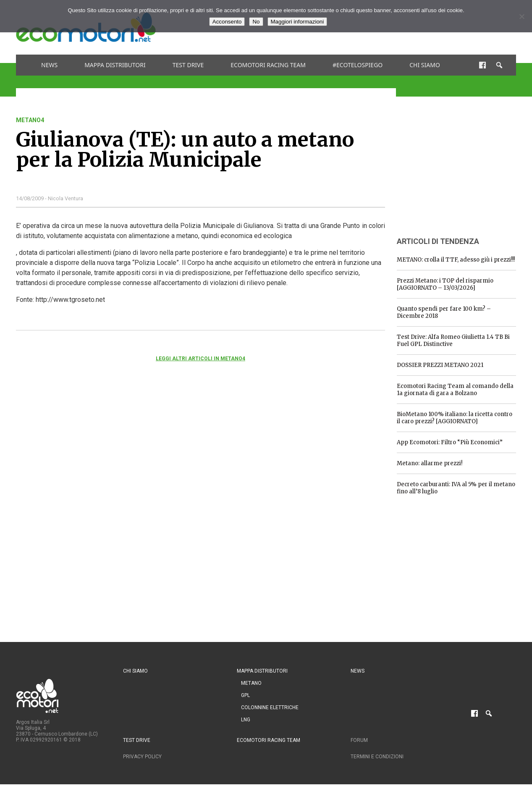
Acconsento (227, 22)
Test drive (188, 65)
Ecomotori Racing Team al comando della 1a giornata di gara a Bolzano (455, 390)
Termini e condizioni (377, 757)
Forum (359, 740)
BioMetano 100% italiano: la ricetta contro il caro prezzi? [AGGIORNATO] (455, 418)
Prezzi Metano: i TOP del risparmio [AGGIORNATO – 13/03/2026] (445, 284)
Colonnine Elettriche (270, 707)
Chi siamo (425, 65)
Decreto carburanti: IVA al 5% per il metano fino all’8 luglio (456, 488)
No (256, 22)
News (49, 65)
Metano (251, 683)
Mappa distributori (115, 65)
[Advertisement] (460, 169)
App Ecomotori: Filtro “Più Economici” (450, 442)
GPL (245, 695)
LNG (246, 720)
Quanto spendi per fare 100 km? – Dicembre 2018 (444, 312)
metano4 (30, 120)
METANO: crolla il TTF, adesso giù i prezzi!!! (456, 260)
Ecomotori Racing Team (268, 65)
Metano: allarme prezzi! (430, 463)
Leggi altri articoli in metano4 (200, 359)
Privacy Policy (142, 757)
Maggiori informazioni (297, 22)
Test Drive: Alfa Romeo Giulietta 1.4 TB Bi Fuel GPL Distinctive (453, 341)
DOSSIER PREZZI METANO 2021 (440, 365)
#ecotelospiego (358, 65)
